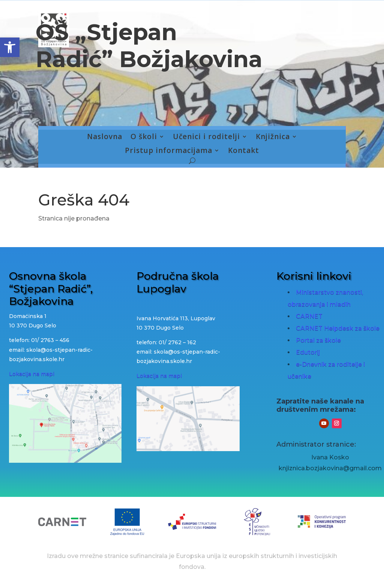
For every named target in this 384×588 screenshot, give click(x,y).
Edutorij (308, 352)
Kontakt (244, 151)
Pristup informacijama (169, 151)
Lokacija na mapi (32, 374)
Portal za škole (318, 340)
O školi (144, 137)
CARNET (309, 316)
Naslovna (105, 137)
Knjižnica (273, 137)
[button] (10, 47)
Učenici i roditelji (206, 137)
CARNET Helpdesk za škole (338, 328)
